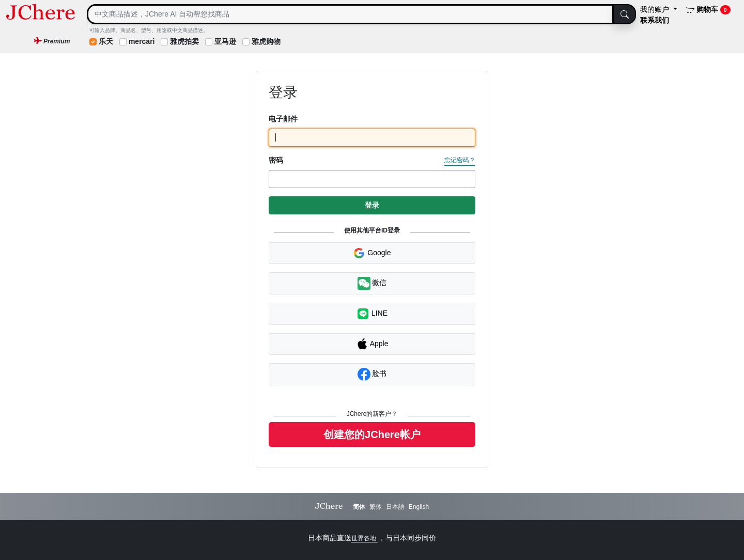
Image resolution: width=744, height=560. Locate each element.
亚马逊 (225, 41)
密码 (276, 160)
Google (372, 253)
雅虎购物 (266, 41)
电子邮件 (283, 119)
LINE (372, 314)
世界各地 (365, 538)
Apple (372, 344)
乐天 (106, 41)
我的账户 (656, 9)
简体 (359, 507)
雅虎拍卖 (184, 41)
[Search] (350, 14)
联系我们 (655, 20)
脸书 (372, 374)
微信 (372, 283)
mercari (142, 41)
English (419, 507)
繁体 (376, 507)
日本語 (395, 507)
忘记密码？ (460, 160)
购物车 (708, 10)
